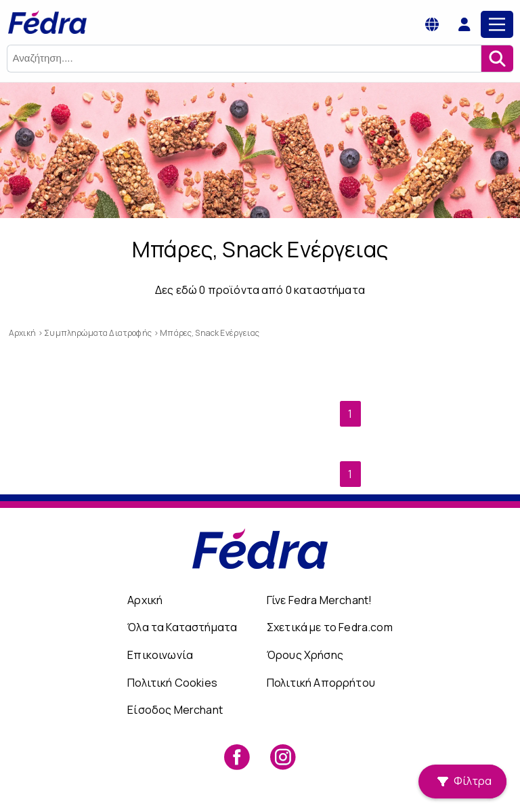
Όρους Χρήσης (305, 655)
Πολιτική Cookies (172, 683)
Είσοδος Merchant (175, 710)
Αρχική (145, 600)
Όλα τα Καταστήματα (182, 627)
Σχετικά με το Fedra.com (330, 627)
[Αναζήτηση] (497, 59)
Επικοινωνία (160, 655)
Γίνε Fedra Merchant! (319, 600)
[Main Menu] (497, 24)
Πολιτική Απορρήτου (321, 683)
